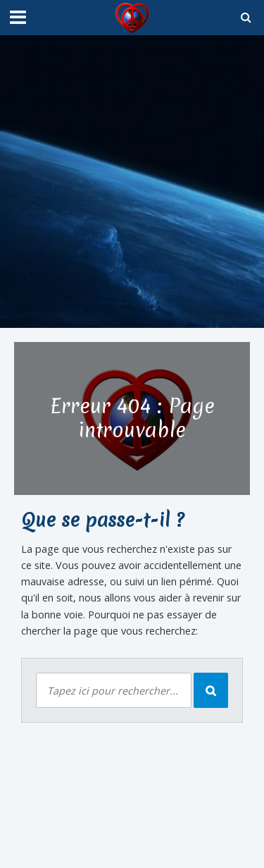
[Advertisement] (132, 182)
